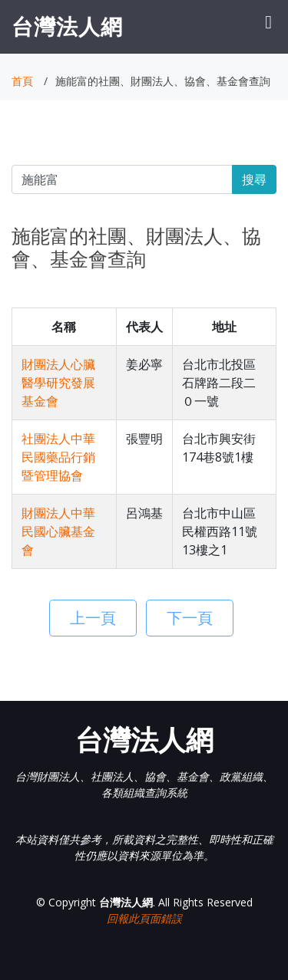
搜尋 (254, 179)
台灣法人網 (67, 26)
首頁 (22, 81)
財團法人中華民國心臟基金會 (58, 531)
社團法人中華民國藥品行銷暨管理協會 (58, 457)
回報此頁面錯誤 (144, 918)
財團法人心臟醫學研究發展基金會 (58, 383)
